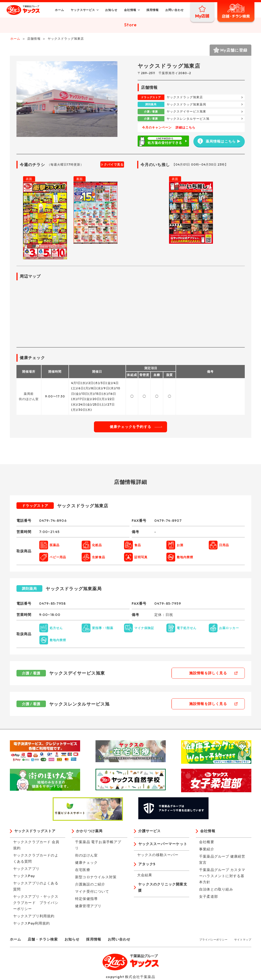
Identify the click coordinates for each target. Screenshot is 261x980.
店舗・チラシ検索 (43, 940)
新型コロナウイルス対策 (96, 877)
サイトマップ (243, 940)
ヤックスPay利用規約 (32, 924)
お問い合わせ (174, 10)
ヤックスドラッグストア (35, 832)
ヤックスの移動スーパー (158, 855)
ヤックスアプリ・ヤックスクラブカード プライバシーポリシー (36, 903)
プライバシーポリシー (213, 940)
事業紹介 (207, 849)
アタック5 (147, 865)
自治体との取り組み (216, 890)
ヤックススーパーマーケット (163, 844)
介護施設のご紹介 (90, 885)
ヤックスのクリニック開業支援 (163, 888)
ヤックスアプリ (26, 869)
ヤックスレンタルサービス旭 (188, 119)
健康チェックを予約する (130, 427)
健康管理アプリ (88, 906)
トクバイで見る (112, 165)
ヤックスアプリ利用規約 (34, 916)
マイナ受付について (92, 892)
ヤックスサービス (82, 10)
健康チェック (86, 863)
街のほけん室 (86, 856)
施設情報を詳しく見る (210, 674)
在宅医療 (83, 870)
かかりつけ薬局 (89, 832)
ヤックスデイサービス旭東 (186, 112)
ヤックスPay (24, 876)
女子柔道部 (209, 897)
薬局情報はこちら (216, 142)
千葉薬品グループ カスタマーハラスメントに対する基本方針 (222, 876)
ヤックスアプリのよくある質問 (36, 887)
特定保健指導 (86, 899)
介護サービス (150, 832)
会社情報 (130, 10)
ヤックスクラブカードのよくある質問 (36, 859)
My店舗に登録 (234, 51)
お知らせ (111, 10)
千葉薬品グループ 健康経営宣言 (222, 860)
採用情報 (152, 10)
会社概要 (207, 842)
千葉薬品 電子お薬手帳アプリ (98, 845)
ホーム (59, 10)
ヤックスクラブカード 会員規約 (36, 845)
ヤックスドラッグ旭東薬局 (186, 105)
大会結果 (145, 875)
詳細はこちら (185, 128)
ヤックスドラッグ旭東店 (185, 98)
